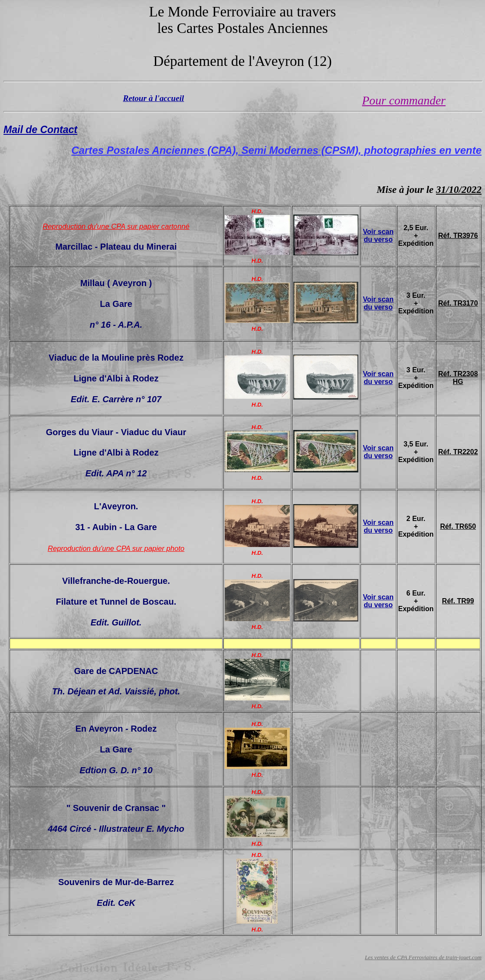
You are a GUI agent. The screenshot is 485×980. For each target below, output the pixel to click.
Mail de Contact (40, 130)
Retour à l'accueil (154, 98)
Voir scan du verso (378, 236)
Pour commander (404, 100)
